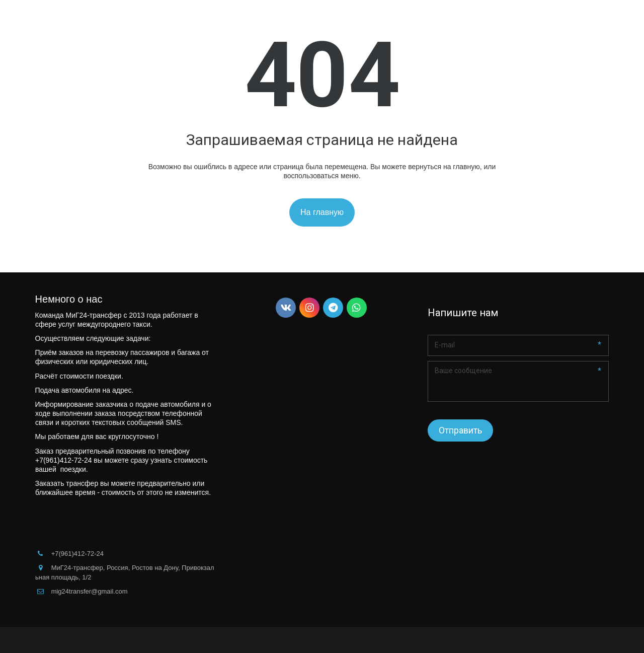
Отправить (460, 430)
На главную (322, 212)
